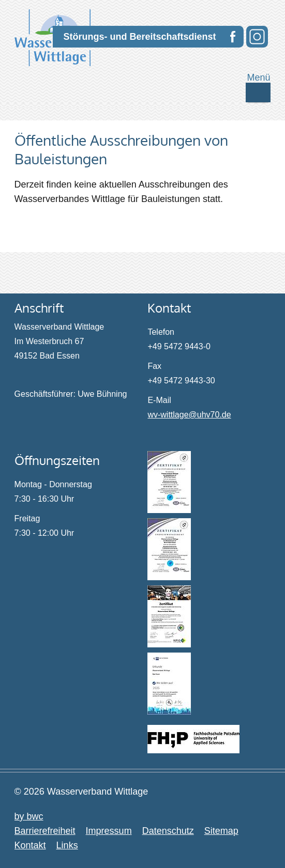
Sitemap (221, 831)
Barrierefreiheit (45, 831)
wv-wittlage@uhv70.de (189, 415)
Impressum (109, 831)
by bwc (29, 816)
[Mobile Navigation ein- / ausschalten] (258, 92)
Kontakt (30, 845)
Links (67, 845)
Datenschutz (168, 831)
